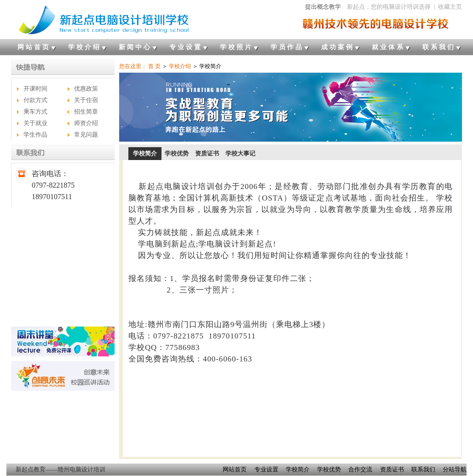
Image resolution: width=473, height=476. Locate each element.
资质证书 (207, 153)
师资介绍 (86, 123)
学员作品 (287, 47)
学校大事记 (240, 153)
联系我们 (439, 47)
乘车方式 (35, 112)
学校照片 (236, 47)
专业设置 (186, 47)
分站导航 (455, 469)
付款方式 (35, 100)
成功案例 (338, 47)
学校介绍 (85, 47)
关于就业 (35, 123)
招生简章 (86, 112)
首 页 (154, 66)
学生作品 (35, 135)
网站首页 (34, 47)
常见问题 (86, 135)
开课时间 (35, 89)
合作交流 (360, 469)
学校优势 (177, 153)
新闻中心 (135, 47)
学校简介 (145, 153)
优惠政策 (86, 89)
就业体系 (388, 47)
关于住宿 (86, 100)
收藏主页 (450, 7)
